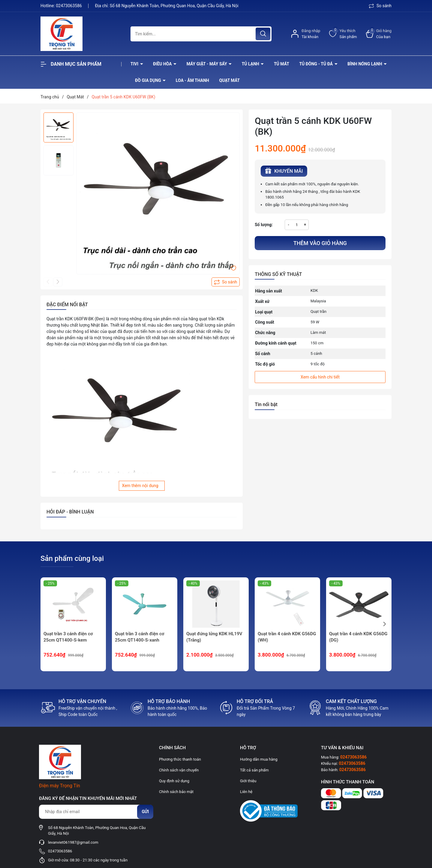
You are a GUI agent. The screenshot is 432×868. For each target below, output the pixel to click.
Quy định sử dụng (174, 781)
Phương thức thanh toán (180, 759)
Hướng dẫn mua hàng (259, 759)
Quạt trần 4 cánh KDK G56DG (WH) (287, 637)
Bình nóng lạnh (365, 64)
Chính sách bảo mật (176, 792)
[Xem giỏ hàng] (379, 34)
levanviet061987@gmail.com (73, 842)
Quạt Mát (229, 80)
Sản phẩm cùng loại (72, 558)
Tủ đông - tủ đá (316, 64)
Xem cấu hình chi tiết (320, 377)
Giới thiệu (248, 781)
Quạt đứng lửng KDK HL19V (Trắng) (214, 637)
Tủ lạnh (251, 64)
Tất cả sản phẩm (254, 770)
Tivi (135, 64)
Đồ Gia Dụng (148, 80)
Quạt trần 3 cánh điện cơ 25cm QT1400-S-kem (68, 637)
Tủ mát (282, 64)
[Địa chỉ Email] (96, 812)
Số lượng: (264, 225)
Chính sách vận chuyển (179, 770)
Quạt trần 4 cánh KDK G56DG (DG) (358, 637)
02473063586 (69, 6)
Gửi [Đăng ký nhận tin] (145, 812)
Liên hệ (246, 792)
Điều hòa (163, 64)
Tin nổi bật (266, 404)
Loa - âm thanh (192, 80)
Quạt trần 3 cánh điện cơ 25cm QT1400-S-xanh (139, 637)
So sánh (380, 6)
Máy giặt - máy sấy (207, 64)
